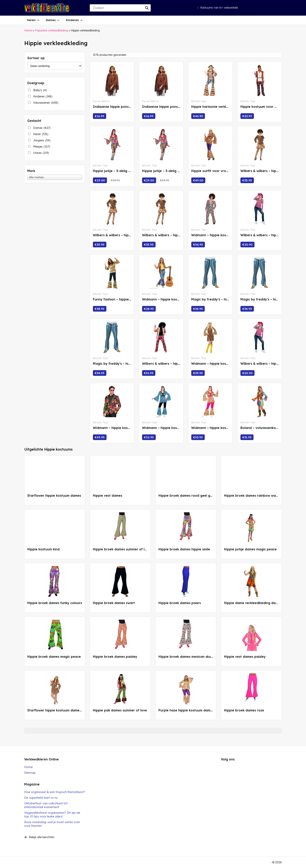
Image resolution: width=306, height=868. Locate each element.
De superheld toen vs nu (41, 798)
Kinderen (72, 20)
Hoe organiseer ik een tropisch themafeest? (55, 792)
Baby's (40, 90)
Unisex (41, 153)
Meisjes (42, 147)
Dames (51, 20)
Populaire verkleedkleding (51, 30)
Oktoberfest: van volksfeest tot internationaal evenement (46, 805)
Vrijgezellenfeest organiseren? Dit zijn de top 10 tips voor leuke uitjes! (52, 815)
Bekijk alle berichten (39, 837)
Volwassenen (46, 103)
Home (28, 30)
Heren (31, 20)
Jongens (42, 140)
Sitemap (30, 773)
